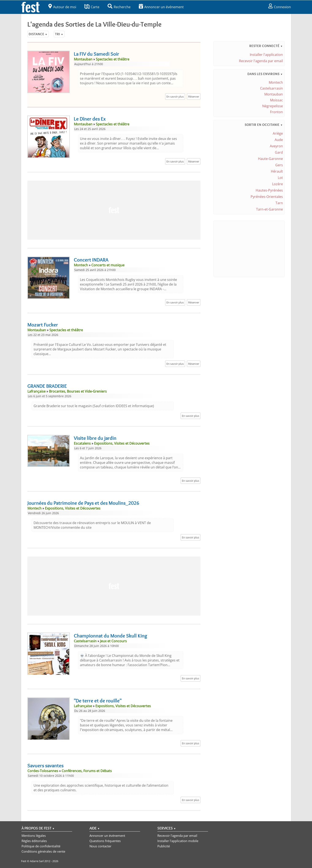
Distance (38, 34)
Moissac (276, 100)
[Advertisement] (114, 210)
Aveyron (276, 146)
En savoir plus (175, 97)
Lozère (278, 184)
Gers (279, 165)
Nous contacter (100, 846)
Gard (279, 152)
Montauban (274, 94)
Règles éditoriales (34, 841)
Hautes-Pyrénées (269, 190)
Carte (92, 7)
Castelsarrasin (271, 88)
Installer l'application (266, 55)
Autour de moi (62, 7)
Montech (276, 82)
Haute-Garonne (270, 159)
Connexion (280, 7)
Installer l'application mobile (178, 841)
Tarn (279, 203)
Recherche (119, 7)
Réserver (194, 97)
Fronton (276, 112)
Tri (59, 34)
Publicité (164, 846)
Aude (279, 140)
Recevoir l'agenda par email (261, 61)
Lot (280, 178)
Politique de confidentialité (41, 846)
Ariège (278, 133)
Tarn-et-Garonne (269, 209)
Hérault (277, 171)
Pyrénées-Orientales (267, 197)
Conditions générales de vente (43, 851)
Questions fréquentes (105, 841)
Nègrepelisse (273, 106)
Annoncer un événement (161, 7)
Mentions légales (34, 836)
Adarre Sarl (37, 861)
